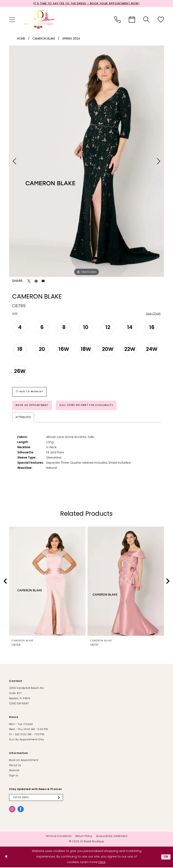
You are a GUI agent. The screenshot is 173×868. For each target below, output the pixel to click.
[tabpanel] (86, 161)
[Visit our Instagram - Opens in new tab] (12, 810)
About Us (15, 766)
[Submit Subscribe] (60, 798)
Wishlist (14, 771)
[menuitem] (12, 20)
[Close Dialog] (6, 858)
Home (21, 39)
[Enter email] (36, 798)
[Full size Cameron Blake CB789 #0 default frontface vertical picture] (86, 161)
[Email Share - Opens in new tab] (43, 281)
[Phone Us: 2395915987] (117, 20)
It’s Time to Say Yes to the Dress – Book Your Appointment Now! (86, 4)
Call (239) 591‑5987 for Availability (87, 406)
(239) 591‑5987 (19, 704)
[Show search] (146, 20)
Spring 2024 (71, 39)
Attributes (23, 418)
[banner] (40, 20)
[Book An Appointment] (132, 20)
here (102, 863)
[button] (12, 20)
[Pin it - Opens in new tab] (36, 281)
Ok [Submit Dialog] (166, 858)
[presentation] (47, 582)
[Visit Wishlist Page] (161, 20)
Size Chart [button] (153, 314)
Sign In (14, 776)
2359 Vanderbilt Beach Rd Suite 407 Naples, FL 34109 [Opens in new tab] (26, 694)
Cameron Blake (44, 39)
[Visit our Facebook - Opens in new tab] (21, 810)
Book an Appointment (32, 406)
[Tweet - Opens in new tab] (29, 281)
